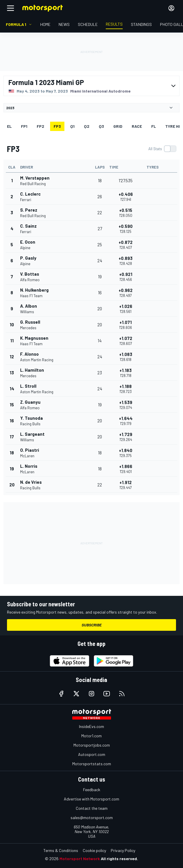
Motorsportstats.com (92, 764)
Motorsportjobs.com (92, 745)
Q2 (87, 126)
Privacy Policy (123, 850)
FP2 (41, 126)
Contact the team (92, 808)
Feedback (92, 790)
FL (154, 126)
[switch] (162, 149)
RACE (137, 126)
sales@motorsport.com (92, 817)
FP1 (24, 126)
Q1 (72, 126)
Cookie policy (94, 850)
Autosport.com (92, 754)
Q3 (101, 126)
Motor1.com (91, 736)
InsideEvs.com (91, 726)
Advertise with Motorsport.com (91, 799)
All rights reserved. (119, 859)
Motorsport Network (80, 859)
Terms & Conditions (61, 850)
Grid (118, 126)
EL (9, 126)
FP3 (57, 126)
